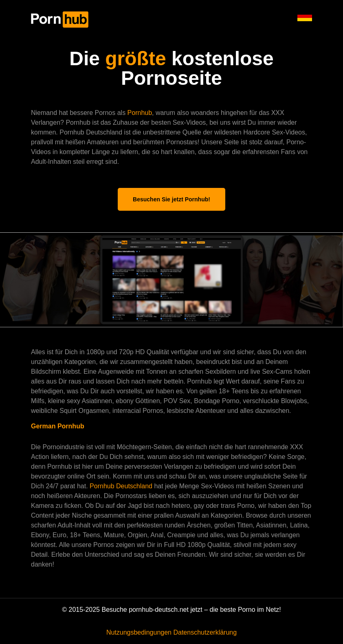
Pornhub (140, 113)
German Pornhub (58, 426)
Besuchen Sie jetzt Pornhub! (171, 199)
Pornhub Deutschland (122, 486)
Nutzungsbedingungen (139, 632)
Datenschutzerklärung (205, 632)
